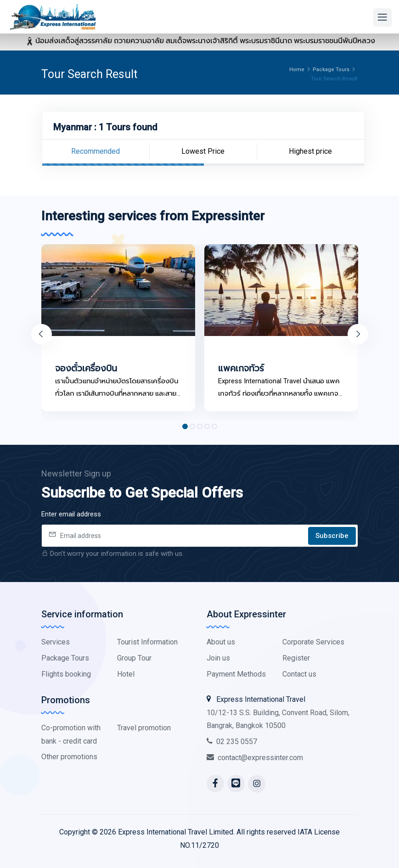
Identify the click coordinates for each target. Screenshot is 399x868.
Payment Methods (236, 674)
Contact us (299, 674)
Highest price (310, 151)
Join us (218, 658)
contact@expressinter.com (255, 758)
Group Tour (134, 658)
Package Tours (331, 70)
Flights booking (66, 674)
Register (296, 658)
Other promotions (69, 757)
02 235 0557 (232, 742)
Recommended (96, 151)
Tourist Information (147, 642)
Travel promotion (144, 728)
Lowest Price (203, 151)
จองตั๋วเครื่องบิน (86, 368)
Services (56, 642)
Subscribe (332, 536)
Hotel (126, 674)
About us (221, 642)
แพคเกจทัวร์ (241, 368)
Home (297, 70)
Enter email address (71, 514)
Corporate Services (313, 642)
